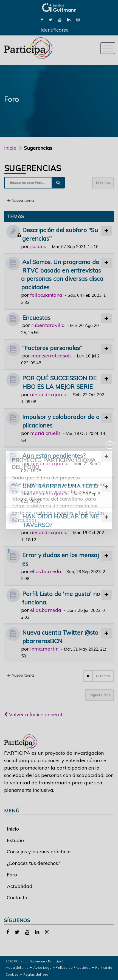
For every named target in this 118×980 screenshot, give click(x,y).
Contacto (17, 897)
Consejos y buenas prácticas (39, 852)
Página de (99, 695)
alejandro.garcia (49, 394)
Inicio (10, 148)
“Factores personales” (52, 348)
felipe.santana (46, 295)
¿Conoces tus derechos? (33, 863)
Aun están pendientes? (54, 455)
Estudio (15, 840)
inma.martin (44, 649)
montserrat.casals (51, 356)
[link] (42, 19)
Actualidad (20, 886)
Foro (12, 875)
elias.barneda (46, 571)
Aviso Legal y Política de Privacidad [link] (62, 967)
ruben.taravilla (48, 325)
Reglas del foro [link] (36, 974)
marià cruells (45, 433)
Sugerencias (33, 168)
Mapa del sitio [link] (17, 967)
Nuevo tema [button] (21, 201)
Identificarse (55, 30)
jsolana (38, 246)
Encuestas (36, 317)
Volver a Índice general (33, 714)
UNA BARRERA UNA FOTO (60, 486)
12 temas (103, 183)
